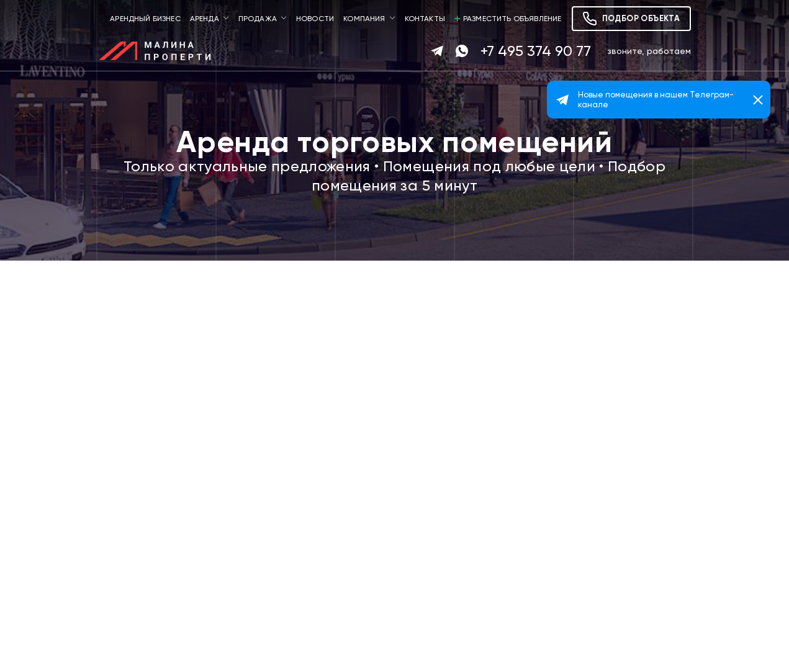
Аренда (205, 19)
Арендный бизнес (145, 19)
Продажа (258, 19)
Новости (315, 19)
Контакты (425, 19)
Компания (364, 19)
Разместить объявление (508, 19)
